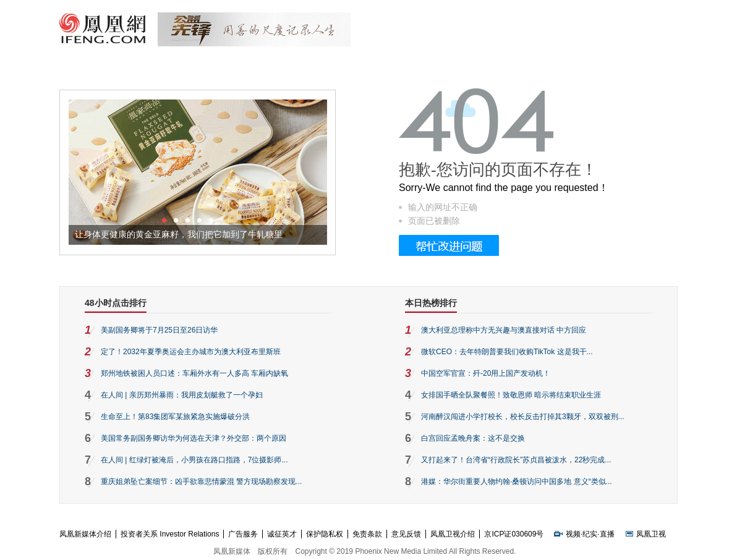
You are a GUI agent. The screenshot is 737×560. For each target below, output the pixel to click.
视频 (573, 534)
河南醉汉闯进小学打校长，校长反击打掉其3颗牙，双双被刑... (523, 417)
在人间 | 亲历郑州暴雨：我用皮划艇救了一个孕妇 (182, 395)
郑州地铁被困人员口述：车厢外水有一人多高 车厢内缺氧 (194, 373)
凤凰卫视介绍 (453, 534)
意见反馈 (406, 534)
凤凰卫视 (651, 534)
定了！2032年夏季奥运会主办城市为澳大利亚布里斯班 (191, 352)
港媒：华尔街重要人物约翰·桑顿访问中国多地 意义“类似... (517, 482)
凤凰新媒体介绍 (85, 534)
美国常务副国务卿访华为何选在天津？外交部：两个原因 (194, 438)
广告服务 (243, 534)
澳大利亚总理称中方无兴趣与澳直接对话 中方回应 (504, 330)
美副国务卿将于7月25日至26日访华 (159, 330)
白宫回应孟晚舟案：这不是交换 (473, 438)
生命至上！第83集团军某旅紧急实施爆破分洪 (175, 417)
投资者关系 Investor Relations (170, 534)
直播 (607, 534)
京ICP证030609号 (514, 534)
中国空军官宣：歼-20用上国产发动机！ (486, 373)
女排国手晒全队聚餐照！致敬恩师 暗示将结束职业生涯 (511, 395)
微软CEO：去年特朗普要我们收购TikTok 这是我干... (507, 352)
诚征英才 (282, 534)
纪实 (590, 534)
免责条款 (367, 534)
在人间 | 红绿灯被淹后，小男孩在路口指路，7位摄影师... (194, 460)
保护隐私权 (325, 534)
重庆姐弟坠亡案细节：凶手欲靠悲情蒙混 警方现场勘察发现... (201, 482)
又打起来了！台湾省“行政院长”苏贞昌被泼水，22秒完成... (516, 460)
